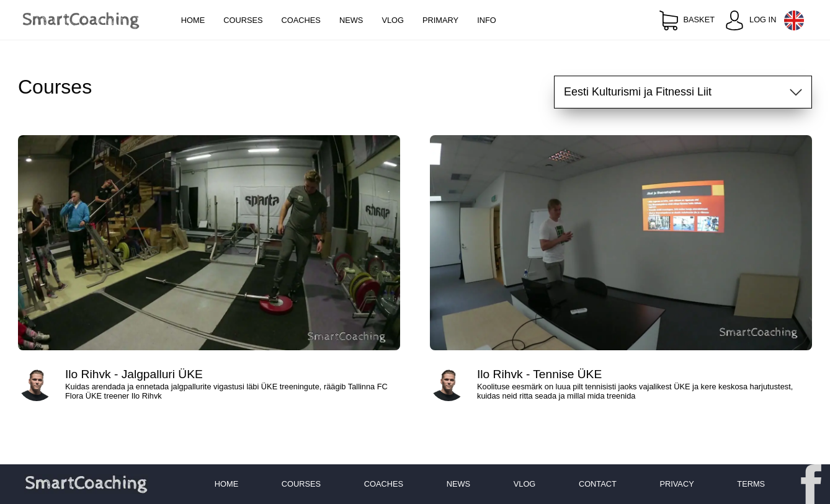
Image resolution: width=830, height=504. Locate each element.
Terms (751, 484)
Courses (243, 20)
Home (193, 20)
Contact (598, 484)
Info (487, 20)
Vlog (393, 20)
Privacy (676, 484)
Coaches (301, 20)
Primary (440, 20)
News (351, 20)
